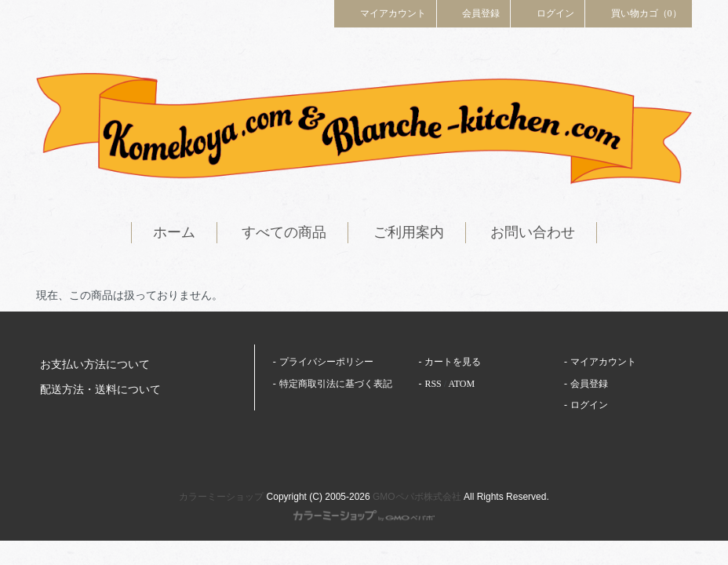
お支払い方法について (95, 365)
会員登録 (474, 13)
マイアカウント (385, 13)
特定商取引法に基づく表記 (336, 384)
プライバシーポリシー (326, 362)
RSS (433, 384)
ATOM (461, 384)
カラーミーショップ (221, 497)
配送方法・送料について (100, 390)
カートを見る (453, 362)
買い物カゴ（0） (639, 13)
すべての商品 (284, 232)
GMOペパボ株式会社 (417, 497)
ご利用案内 (409, 232)
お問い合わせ (533, 232)
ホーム (174, 232)
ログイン (548, 13)
